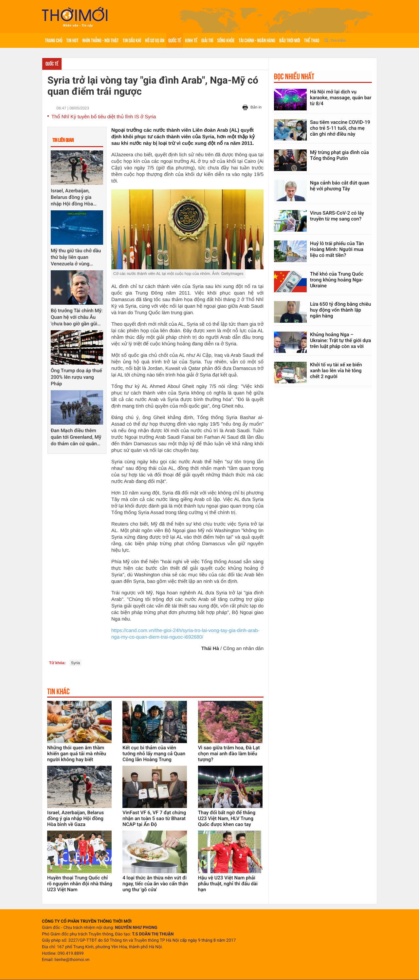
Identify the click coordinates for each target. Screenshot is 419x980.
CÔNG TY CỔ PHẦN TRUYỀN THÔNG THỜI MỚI (87, 922)
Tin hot (73, 40)
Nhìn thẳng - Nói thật (101, 40)
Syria (75, 663)
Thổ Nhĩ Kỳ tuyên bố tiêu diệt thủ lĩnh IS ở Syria (104, 117)
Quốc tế (175, 40)
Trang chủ (54, 40)
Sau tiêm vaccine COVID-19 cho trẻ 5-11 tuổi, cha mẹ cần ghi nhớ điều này (340, 128)
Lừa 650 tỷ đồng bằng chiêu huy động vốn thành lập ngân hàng (340, 310)
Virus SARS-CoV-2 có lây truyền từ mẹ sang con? (337, 216)
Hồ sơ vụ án (155, 40)
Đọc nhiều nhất (294, 76)
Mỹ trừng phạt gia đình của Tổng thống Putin (339, 155)
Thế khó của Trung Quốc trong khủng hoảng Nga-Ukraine (337, 280)
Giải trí (207, 40)
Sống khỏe (226, 40)
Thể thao (312, 40)
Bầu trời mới (290, 40)
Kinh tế (191, 40)
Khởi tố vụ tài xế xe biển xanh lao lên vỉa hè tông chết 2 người (336, 371)
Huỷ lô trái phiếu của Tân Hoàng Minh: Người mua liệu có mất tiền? (337, 249)
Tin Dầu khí (132, 40)
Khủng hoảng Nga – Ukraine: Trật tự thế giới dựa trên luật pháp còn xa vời (340, 340)
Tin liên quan (63, 140)
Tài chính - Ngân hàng (257, 40)
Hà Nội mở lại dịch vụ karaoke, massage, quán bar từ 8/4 (341, 98)
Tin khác (58, 691)
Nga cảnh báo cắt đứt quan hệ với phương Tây (340, 186)
